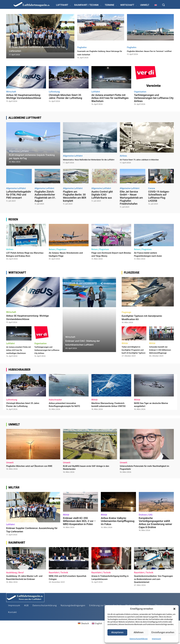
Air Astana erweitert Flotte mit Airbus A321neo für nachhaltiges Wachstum (110, 98)
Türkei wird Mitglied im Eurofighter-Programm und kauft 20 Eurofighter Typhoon (133, 357)
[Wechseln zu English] (97, 637)
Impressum (156, 639)
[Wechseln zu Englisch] (156, 5)
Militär (125, 348)
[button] (174, 609)
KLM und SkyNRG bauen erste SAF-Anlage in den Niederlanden (88, 481)
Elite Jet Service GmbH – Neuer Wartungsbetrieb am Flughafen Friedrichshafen (131, 199)
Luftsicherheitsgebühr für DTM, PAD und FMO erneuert (19, 196)
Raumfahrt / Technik (58, 586)
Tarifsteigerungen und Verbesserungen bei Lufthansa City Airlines (154, 98)
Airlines (123, 156)
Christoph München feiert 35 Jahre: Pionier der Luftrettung (65, 97)
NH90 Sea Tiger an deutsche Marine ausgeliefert (150, 415)
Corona (152, 190)
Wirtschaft (11, 92)
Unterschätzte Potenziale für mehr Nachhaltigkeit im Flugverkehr (139, 481)
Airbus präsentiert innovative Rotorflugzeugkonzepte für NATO (67, 415)
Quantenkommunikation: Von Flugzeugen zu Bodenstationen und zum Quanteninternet (154, 592)
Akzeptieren (117, 632)
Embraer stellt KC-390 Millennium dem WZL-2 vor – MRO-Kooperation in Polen (79, 534)
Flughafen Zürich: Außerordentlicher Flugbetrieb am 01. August (45, 197)
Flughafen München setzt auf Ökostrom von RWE (31, 481)
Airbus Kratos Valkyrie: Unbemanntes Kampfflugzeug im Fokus (118, 534)
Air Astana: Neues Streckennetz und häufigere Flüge (67, 255)
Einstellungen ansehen (163, 632)
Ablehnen (139, 632)
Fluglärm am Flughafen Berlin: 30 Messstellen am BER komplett (75, 197)
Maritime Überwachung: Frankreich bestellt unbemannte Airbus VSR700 (111, 416)
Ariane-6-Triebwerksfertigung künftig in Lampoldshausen (108, 591)
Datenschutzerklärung (139, 639)
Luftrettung (54, 92)
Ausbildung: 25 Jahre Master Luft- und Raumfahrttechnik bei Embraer (26, 591)
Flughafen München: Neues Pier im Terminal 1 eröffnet (149, 53)
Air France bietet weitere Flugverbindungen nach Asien (151, 255)
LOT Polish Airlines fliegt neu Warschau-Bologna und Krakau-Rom (24, 257)
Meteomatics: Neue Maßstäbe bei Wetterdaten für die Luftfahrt (84, 161)
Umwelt (10, 476)
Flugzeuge (126, 316)
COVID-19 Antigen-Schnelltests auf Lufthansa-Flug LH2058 (159, 197)
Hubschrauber (55, 410)
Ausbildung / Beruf (15, 586)
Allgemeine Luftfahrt (19, 151)
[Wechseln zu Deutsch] (83, 637)
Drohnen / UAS (146, 528)
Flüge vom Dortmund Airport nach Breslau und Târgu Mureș (111, 255)
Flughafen (82, 47)
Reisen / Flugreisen (58, 251)
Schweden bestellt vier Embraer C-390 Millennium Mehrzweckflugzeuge (161, 355)
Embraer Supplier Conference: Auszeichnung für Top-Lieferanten (27, 543)
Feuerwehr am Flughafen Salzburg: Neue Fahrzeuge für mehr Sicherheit (100, 53)
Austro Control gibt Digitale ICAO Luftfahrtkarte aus (102, 196)
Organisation (140, 92)
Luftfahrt (13, 43)
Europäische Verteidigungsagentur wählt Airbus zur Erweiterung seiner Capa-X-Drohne (155, 536)
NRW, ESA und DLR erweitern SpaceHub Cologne (65, 591)
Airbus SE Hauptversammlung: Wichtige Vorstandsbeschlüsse (24, 97)
